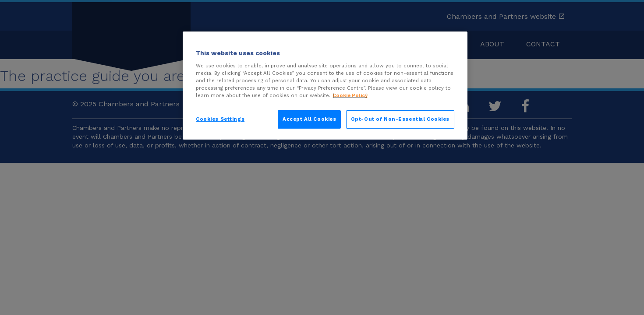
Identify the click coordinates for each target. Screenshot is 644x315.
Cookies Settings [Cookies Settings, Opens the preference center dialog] (220, 119)
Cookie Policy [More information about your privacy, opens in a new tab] (350, 95)
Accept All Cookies (309, 119)
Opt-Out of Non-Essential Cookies (400, 119)
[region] (325, 86)
